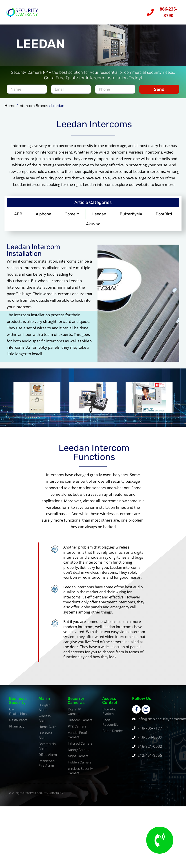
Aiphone (43, 217)
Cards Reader (113, 734)
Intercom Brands (33, 108)
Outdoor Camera (80, 723)
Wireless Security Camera (80, 774)
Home (10, 108)
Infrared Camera (80, 746)
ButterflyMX (131, 217)
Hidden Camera (80, 765)
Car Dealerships (18, 714)
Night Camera (78, 759)
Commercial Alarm (48, 749)
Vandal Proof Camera (77, 738)
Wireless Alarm (45, 721)
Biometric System (110, 714)
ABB (18, 217)
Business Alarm (45, 738)
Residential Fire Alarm (47, 766)
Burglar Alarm (44, 710)
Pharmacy (17, 729)
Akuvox (93, 227)
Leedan (99, 217)
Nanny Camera (79, 753)
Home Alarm (48, 730)
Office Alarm (48, 758)
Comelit (72, 217)
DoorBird (164, 217)
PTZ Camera (77, 729)
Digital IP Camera (74, 714)
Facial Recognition (111, 725)
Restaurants (18, 723)
